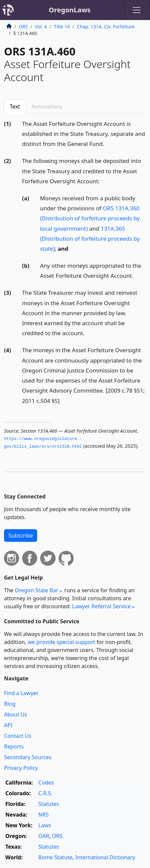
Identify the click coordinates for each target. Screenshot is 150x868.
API (8, 725)
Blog (10, 704)
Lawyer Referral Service (101, 606)
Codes (46, 783)
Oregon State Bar (36, 590)
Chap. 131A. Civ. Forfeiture (106, 27)
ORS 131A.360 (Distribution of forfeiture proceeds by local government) (90, 218)
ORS (23, 27)
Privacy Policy (21, 768)
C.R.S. (46, 793)
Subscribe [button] (21, 535)
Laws (45, 825)
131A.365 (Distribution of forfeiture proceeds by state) (90, 239)
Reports (14, 746)
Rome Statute (56, 857)
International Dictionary (105, 857)
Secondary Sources (28, 757)
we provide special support (61, 642)
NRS (44, 815)
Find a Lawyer (21, 693)
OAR (44, 836)
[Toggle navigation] (137, 10)
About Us (16, 714)
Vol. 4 (41, 27)
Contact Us (18, 736)
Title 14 (62, 27)
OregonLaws (70, 10)
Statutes (49, 804)
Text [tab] (15, 106)
